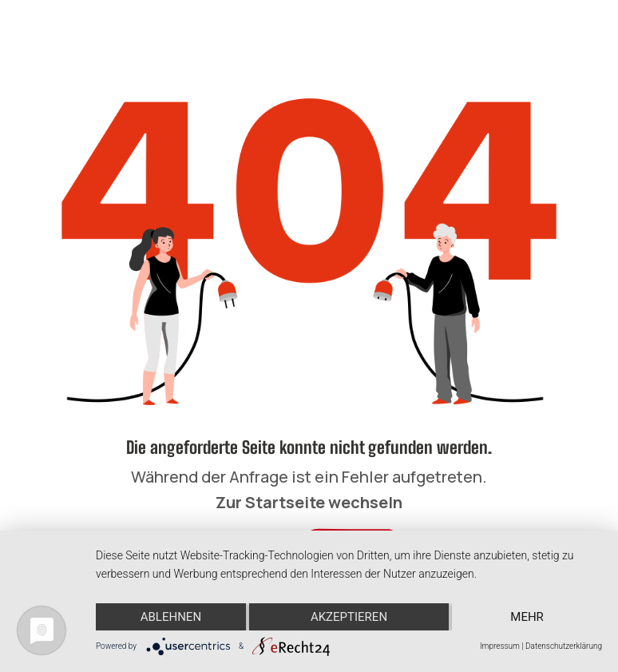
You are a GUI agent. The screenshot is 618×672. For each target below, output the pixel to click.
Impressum (500, 646)
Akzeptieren (349, 617)
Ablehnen (171, 617)
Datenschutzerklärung (564, 646)
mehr (527, 617)
